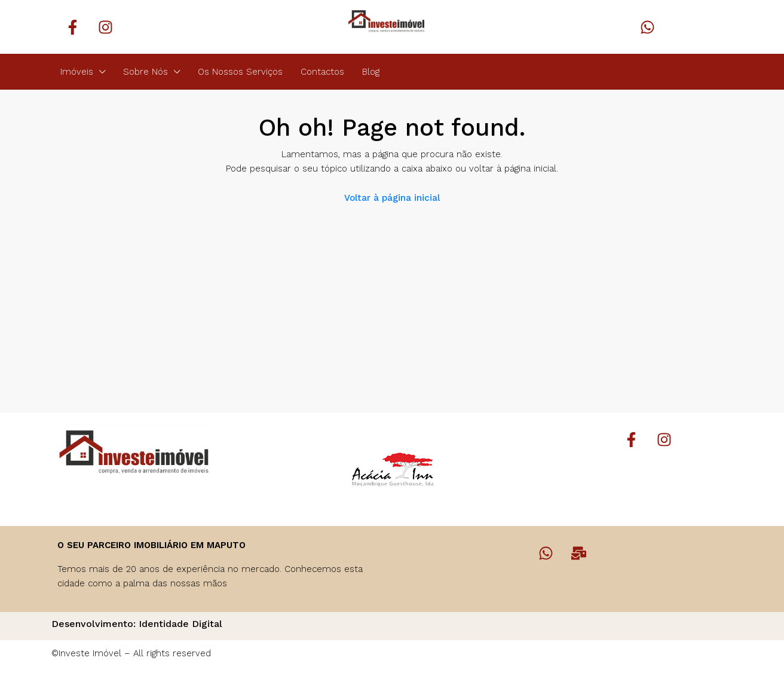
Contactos (322, 72)
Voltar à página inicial (392, 198)
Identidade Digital (180, 624)
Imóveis (77, 72)
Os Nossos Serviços (240, 72)
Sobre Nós (146, 72)
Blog (371, 72)
